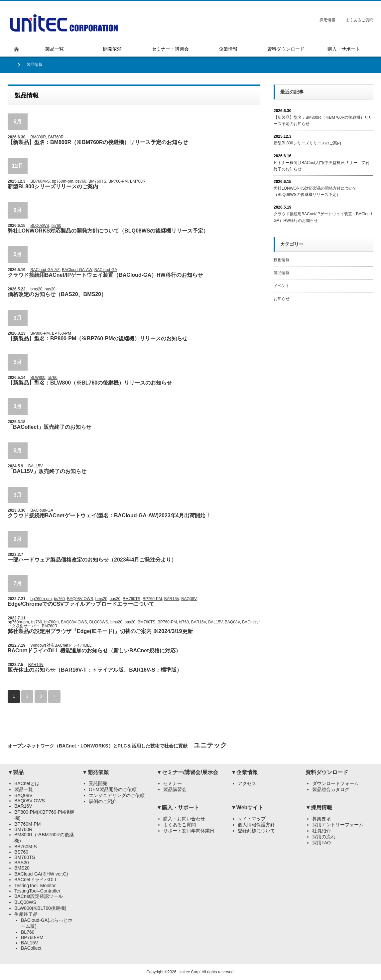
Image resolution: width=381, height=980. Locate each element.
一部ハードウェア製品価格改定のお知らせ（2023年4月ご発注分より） (92, 560)
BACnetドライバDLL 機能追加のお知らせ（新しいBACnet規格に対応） (94, 651)
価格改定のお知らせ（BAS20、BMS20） (57, 294)
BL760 (28, 932)
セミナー (173, 783)
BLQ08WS (40, 226)
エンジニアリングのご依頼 (117, 795)
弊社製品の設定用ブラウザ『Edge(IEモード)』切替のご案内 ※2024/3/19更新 (100, 631)
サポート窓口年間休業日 (189, 831)
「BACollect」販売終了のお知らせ (50, 427)
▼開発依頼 (95, 772)
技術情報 (282, 260)
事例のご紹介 (103, 801)
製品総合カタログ (331, 789)
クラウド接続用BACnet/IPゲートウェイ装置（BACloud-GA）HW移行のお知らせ (105, 275)
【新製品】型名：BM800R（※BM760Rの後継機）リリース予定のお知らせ (98, 142)
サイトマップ (252, 819)
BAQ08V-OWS (80, 599)
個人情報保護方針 (256, 825)
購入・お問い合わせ (184, 819)
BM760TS (97, 181)
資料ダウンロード (327, 772)
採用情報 (327, 20)
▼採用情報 (319, 808)
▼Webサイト (247, 808)
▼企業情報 (244, 772)
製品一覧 (24, 789)
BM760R (56, 137)
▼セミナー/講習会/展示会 (187, 772)
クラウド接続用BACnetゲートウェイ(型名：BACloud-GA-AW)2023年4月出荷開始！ (109, 515)
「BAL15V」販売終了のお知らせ (47, 471)
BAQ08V (189, 599)
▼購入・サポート (178, 808)
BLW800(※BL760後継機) (40, 908)
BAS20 (22, 863)
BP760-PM (118, 181)
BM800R (38, 137)
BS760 (21, 852)
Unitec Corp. (190, 972)
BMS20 (22, 868)
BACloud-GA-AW (77, 270)
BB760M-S (40, 181)
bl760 (56, 226)
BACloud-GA (106, 270)
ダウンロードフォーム (335, 783)
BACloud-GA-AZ (45, 270)
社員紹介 (321, 831)
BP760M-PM (27, 824)
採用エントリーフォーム (338, 825)
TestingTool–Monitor (35, 886)
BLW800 (38, 378)
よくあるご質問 (359, 20)
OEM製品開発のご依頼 (113, 789)
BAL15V (36, 466)
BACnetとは (27, 783)
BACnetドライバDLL (36, 880)
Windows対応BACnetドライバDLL (61, 645)
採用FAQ (321, 843)
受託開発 (98, 783)
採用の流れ (324, 837)
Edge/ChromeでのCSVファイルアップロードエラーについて (81, 604)
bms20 (36, 289)
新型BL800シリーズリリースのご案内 (53, 186)
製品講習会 (175, 789)
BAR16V (172, 599)
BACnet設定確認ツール (39, 896)
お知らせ (282, 299)
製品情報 (282, 273)
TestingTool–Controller (37, 891)
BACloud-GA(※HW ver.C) (41, 874)
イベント (282, 286)
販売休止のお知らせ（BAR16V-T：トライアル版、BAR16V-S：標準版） (95, 670)
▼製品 (16, 772)
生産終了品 (26, 914)
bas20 (50, 289)
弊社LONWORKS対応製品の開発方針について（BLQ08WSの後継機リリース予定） (108, 231)
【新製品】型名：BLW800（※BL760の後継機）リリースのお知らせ (90, 383)
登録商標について (256, 831)
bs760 (81, 181)
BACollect (31, 948)
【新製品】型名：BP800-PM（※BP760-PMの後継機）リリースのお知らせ (98, 338)
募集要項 (321, 819)
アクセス (247, 783)
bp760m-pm (63, 181)
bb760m (51, 622)
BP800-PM (40, 333)
